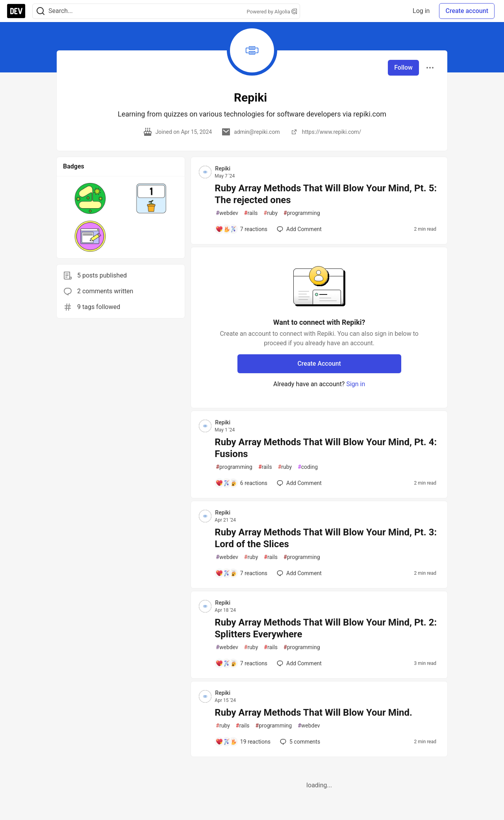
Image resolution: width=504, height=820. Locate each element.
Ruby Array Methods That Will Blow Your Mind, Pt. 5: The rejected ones (326, 194)
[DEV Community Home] (16, 11)
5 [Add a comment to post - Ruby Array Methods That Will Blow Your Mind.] (299, 742)
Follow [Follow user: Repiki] (403, 68)
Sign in (356, 384)
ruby (271, 213)
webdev (227, 213)
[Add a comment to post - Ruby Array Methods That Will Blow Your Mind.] (243, 742)
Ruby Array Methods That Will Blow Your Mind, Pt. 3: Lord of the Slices (326, 538)
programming (302, 213)
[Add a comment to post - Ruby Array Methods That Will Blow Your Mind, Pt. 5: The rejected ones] (241, 229)
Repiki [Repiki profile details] (223, 168)
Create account (467, 11)
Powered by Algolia (272, 12)
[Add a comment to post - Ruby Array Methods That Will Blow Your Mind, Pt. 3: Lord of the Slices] (241, 573)
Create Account (319, 364)
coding (308, 467)
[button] (90, 198)
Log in (421, 11)
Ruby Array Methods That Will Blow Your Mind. (313, 713)
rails (251, 213)
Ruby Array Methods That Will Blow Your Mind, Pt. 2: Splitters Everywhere (326, 628)
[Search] (41, 11)
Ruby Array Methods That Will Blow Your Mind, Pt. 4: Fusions (326, 448)
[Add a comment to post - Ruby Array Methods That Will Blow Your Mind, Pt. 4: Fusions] (241, 483)
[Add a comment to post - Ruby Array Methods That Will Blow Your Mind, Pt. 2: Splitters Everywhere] (241, 663)
